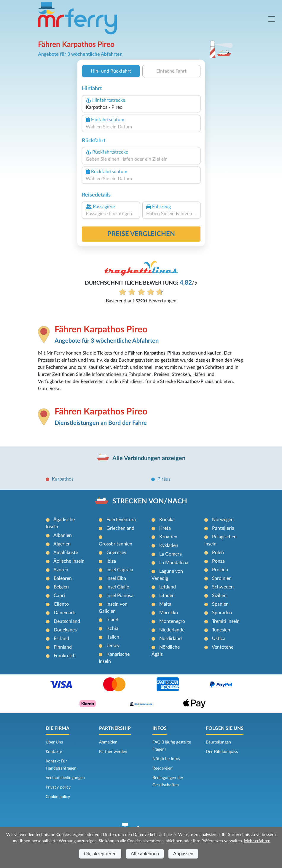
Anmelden (108, 742)
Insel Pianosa (120, 596)
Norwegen (223, 520)
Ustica (219, 639)
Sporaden (222, 613)
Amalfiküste (66, 553)
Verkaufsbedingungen (65, 778)
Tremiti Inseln (226, 621)
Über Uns (54, 742)
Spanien (220, 604)
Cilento (61, 604)
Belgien (61, 587)
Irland (112, 620)
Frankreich (65, 656)
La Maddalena (174, 563)
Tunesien (221, 630)
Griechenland (120, 528)
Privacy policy (58, 787)
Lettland (168, 587)
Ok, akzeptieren (100, 854)
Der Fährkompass (222, 752)
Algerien (62, 544)
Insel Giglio (118, 587)
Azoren (61, 570)
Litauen (167, 596)
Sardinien (222, 578)
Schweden (223, 587)
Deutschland (67, 621)
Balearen (63, 578)
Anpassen (183, 854)
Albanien (63, 535)
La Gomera (171, 554)
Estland (61, 639)
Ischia (112, 628)
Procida (220, 570)
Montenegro (172, 621)
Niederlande (172, 630)
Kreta (165, 528)
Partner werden (113, 752)
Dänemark (64, 613)
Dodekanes (65, 630)
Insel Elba (116, 578)
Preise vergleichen (141, 234)
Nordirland (171, 639)
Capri (59, 596)
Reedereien (162, 768)
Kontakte (54, 752)
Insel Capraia (120, 570)
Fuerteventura (121, 520)
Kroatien (168, 537)
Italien (113, 637)
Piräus (164, 479)
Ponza (218, 561)
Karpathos (63, 479)
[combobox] (141, 107)
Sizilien (219, 596)
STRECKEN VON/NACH (150, 501)
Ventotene (223, 647)
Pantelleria (223, 528)
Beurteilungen (218, 742)
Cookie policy (58, 797)
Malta (165, 604)
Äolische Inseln (69, 561)
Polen (218, 553)
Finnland (63, 647)
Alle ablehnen (145, 854)
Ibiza (111, 561)
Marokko (169, 613)
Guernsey (116, 553)
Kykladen (169, 545)
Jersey (113, 646)
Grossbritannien (115, 544)
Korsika (167, 520)
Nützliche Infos (166, 759)
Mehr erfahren (257, 841)
